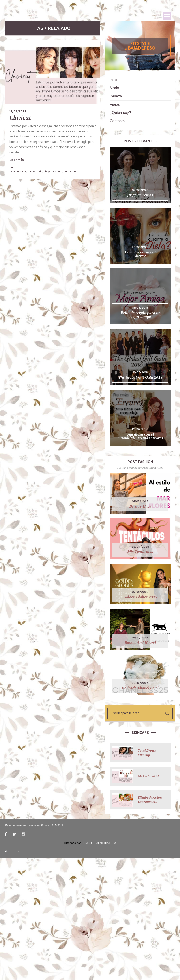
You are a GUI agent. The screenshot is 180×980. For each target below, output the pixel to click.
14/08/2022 (18, 111)
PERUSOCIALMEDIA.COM (99, 843)
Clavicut (20, 118)
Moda (114, 88)
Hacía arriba (15, 851)
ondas (32, 171)
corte (23, 171)
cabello (14, 171)
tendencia (70, 171)
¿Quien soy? (120, 113)
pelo (40, 171)
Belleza (116, 96)
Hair (12, 167)
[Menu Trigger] (167, 16)
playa (47, 171)
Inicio (114, 80)
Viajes (115, 104)
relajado (57, 171)
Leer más (17, 160)
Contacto (117, 121)
